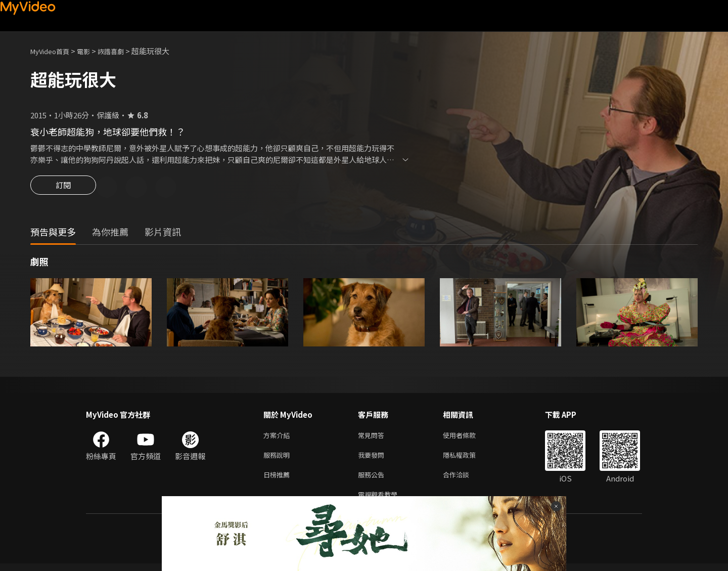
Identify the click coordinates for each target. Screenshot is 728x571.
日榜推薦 (279, 480)
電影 (92, 51)
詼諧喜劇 (122, 51)
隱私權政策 (468, 458)
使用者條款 (468, 437)
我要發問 (373, 458)
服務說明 (279, 458)
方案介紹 (279, 437)
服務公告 (373, 480)
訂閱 (63, 188)
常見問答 (373, 437)
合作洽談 (464, 480)
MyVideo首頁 (53, 51)
